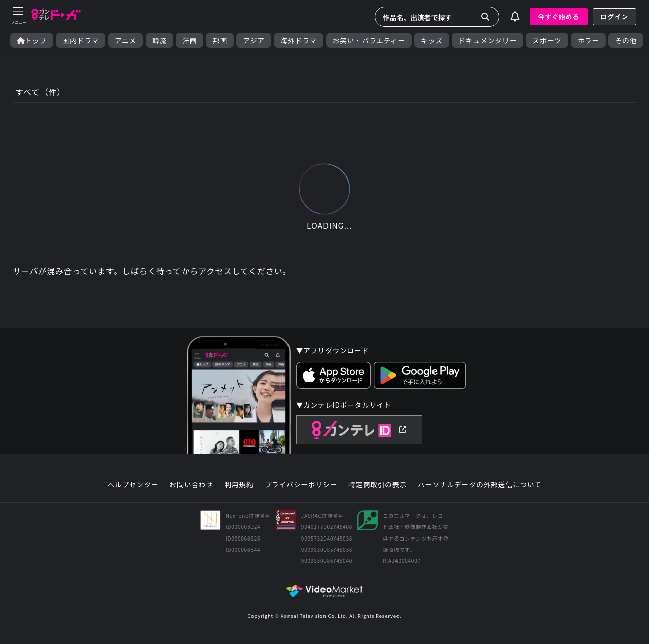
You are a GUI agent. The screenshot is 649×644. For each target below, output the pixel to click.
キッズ (432, 40)
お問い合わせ (191, 485)
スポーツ (547, 40)
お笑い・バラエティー (369, 40)
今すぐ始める (559, 16)
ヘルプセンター (133, 485)
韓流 (159, 40)
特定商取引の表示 (377, 485)
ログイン (615, 16)
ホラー (588, 40)
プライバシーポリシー (301, 485)
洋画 (190, 40)
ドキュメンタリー (488, 40)
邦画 (220, 40)
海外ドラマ (299, 40)
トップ (32, 40)
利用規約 (239, 485)
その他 (626, 40)
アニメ (125, 40)
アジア (254, 40)
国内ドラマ (81, 40)
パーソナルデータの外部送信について (480, 485)
